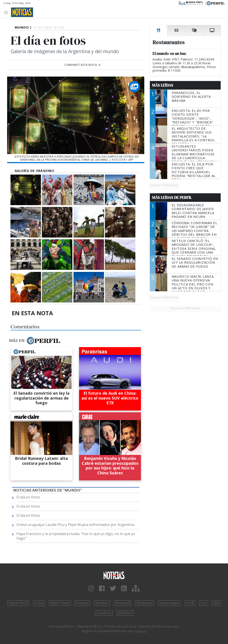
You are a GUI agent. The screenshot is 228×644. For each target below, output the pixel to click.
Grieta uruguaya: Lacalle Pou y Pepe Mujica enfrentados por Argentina (75, 525)
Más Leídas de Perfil (172, 198)
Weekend (123, 603)
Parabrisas (144, 603)
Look (190, 603)
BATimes (125, 613)
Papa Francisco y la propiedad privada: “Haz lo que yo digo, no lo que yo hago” (76, 536)
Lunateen (104, 613)
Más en (35, 341)
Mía (216, 603)
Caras (39, 603)
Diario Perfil (18, 603)
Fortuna (82, 603)
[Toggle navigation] (7, 12)
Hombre (102, 603)
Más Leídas (163, 85)
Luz (203, 603)
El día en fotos (28, 497)
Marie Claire (60, 603)
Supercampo (169, 603)
